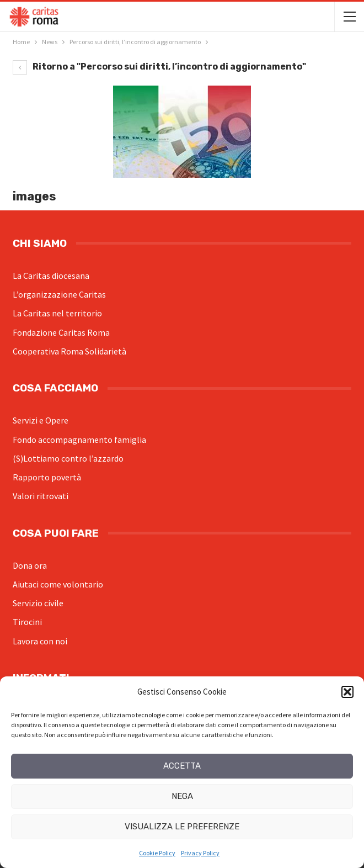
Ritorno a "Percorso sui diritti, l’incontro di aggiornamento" (159, 67)
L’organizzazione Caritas (59, 294)
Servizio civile (38, 603)
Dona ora (30, 565)
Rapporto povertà (47, 477)
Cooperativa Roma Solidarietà (69, 351)
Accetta (182, 766)
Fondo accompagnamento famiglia (79, 440)
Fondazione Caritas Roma (61, 332)
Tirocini (27, 622)
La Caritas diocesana (51, 276)
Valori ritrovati (41, 496)
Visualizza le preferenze (182, 827)
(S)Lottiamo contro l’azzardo (68, 458)
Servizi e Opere (41, 420)
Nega (182, 796)
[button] (347, 692)
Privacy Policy (200, 853)
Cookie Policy (157, 853)
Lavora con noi (40, 641)
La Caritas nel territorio (57, 313)
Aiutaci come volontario (58, 584)
